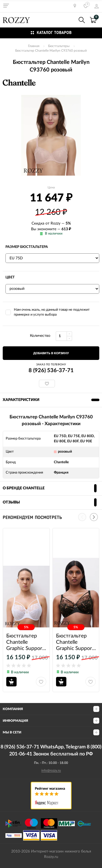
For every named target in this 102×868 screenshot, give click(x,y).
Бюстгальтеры (59, 46)
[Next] (94, 517)
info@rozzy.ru (51, 770)
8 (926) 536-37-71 (70, 20)
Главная (34, 46)
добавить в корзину (51, 353)
